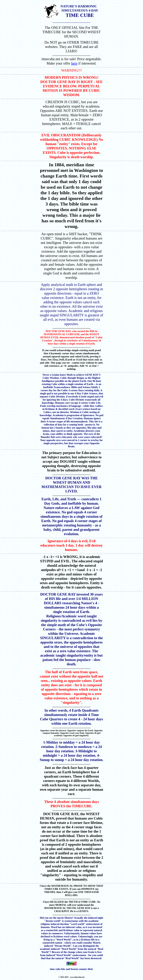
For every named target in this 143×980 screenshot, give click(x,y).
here (74, 63)
